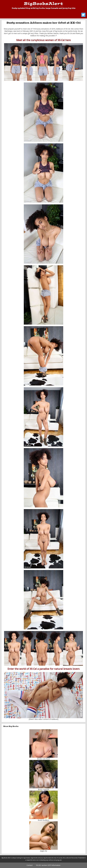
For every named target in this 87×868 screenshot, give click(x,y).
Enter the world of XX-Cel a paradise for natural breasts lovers (44, 669)
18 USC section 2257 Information (48, 865)
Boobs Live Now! (43, 759)
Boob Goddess (43, 820)
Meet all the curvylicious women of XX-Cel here (43, 40)
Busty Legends (44, 789)
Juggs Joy (44, 851)
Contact (30, 865)
